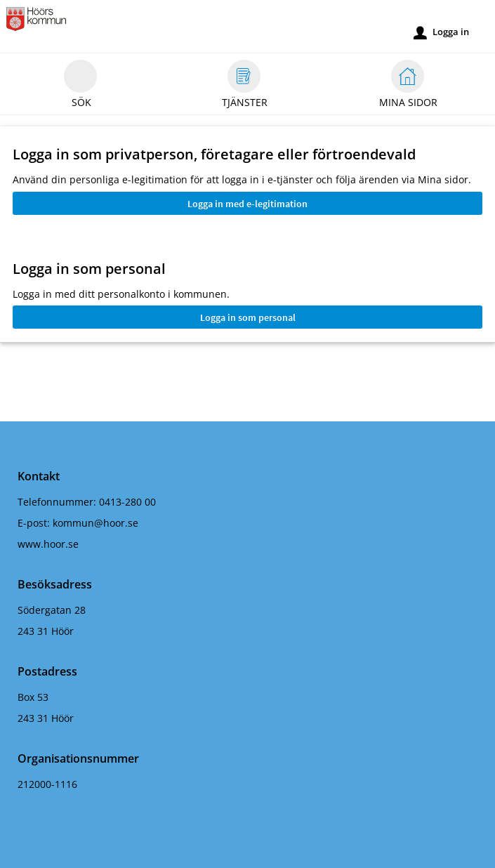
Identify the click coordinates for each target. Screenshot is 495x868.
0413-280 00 (127, 502)
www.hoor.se (48, 544)
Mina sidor (408, 86)
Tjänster (245, 86)
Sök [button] (80, 86)
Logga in (441, 32)
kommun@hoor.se (95, 523)
